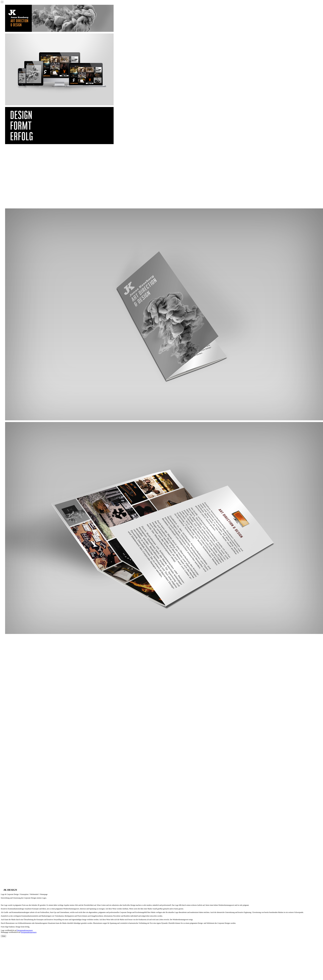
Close (3, 936)
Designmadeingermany (25, 930)
